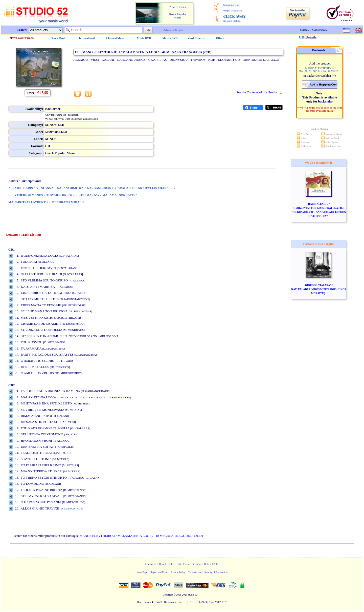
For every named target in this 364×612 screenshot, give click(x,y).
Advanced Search (173, 30)
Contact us (237, 10)
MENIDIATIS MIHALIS (68, 202)
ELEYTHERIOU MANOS (26, 195)
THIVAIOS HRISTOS (61, 195)
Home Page (142, 572)
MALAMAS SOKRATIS (118, 195)
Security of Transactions (216, 572)
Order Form (183, 564)
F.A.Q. (215, 564)
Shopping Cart (231, 5)
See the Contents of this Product (257, 92)
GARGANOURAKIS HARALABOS (110, 188)
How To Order (166, 564)
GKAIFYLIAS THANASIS (155, 188)
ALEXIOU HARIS (21, 188)
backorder (326, 101)
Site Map (196, 564)
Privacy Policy (178, 572)
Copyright (168, 595)
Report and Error (159, 572)
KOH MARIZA (89, 195)
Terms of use (195, 572)
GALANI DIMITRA (70, 188)
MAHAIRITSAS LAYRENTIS (28, 202)
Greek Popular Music (60, 153)
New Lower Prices (22, 38)
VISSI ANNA (45, 188)
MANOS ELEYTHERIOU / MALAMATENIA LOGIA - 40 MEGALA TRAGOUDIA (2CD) (141, 536)
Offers (220, 38)
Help (226, 10)
